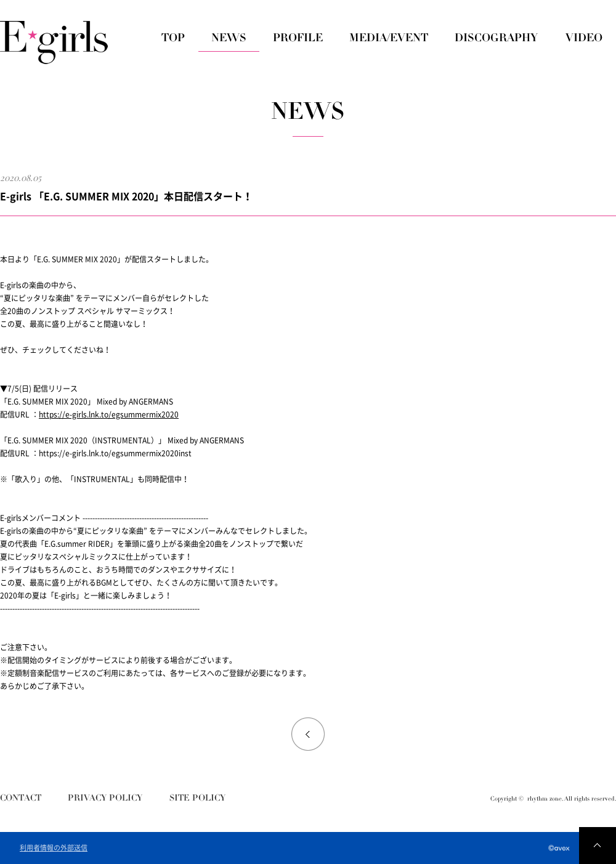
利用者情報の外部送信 (54, 848)
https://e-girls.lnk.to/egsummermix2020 (109, 414)
